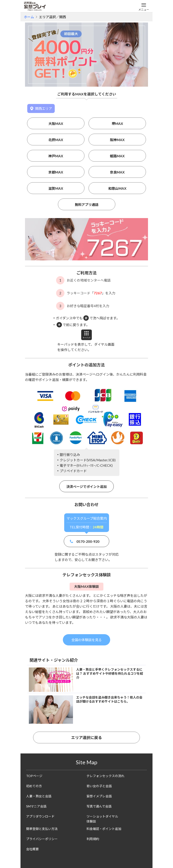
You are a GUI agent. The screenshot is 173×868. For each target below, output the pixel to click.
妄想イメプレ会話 (99, 796)
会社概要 (32, 849)
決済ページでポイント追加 (86, 487)
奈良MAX (117, 172)
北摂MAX (56, 140)
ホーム (29, 17)
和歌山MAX (117, 188)
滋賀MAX (56, 188)
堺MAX (117, 124)
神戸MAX (56, 156)
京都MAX (56, 172)
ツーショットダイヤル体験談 (102, 819)
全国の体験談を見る (87, 640)
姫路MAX (117, 156)
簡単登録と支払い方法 (42, 829)
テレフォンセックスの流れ (105, 776)
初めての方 (34, 786)
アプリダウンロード (40, 816)
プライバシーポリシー (42, 839)
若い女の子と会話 (99, 786)
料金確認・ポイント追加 (104, 829)
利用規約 (93, 839)
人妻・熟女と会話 (39, 796)
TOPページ (34, 776)
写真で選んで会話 (99, 806)
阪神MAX (117, 140)
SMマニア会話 (36, 806)
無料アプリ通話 (87, 205)
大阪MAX (56, 124)
